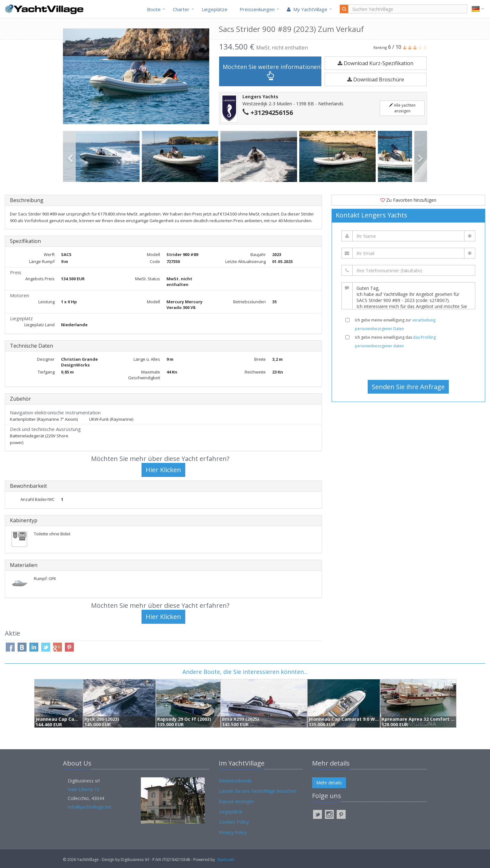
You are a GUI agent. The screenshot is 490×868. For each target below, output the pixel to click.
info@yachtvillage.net (90, 807)
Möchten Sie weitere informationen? (272, 72)
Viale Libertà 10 (84, 789)
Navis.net (226, 860)
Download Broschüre (376, 79)
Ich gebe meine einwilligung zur (395, 324)
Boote (154, 9)
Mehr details (329, 783)
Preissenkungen (257, 9)
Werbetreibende (235, 781)
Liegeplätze (214, 9)
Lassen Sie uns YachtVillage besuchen (258, 791)
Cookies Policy (234, 822)
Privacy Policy (233, 832)
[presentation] (408, 364)
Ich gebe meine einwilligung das (395, 342)
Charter (181, 9)
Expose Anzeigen (236, 801)
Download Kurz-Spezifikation (375, 63)
